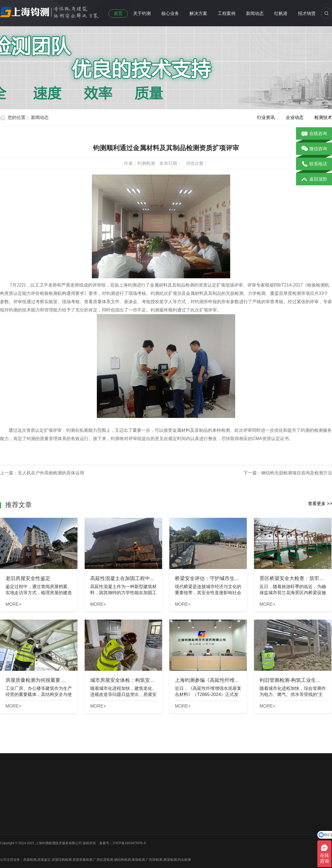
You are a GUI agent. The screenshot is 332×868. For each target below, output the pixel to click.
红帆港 (281, 13)
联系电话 (314, 164)
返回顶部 (314, 180)
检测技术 (323, 117)
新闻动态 (255, 13)
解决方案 (198, 13)
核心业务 (170, 13)
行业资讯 (266, 117)
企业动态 (295, 117)
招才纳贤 (307, 13)
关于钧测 (142, 13)
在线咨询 (314, 134)
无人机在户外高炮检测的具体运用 (51, 473)
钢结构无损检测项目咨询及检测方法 (297, 473)
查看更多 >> (320, 504)
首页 (118, 13)
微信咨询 (314, 149)
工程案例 (227, 13)
